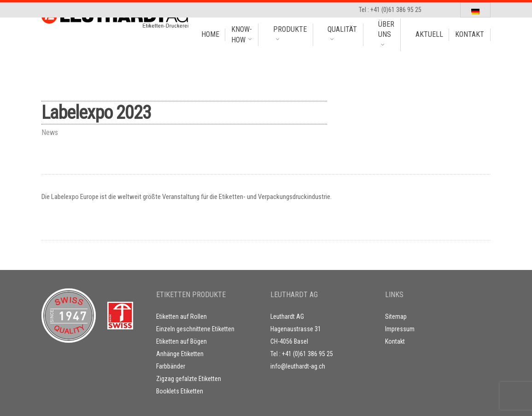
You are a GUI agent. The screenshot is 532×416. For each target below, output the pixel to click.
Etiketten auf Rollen (181, 316)
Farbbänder (171, 366)
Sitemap (396, 316)
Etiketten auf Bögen (181, 341)
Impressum (400, 329)
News (50, 132)
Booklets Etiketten (180, 391)
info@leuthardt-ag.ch (298, 366)
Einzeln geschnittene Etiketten (195, 329)
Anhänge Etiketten (180, 354)
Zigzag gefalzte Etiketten (189, 379)
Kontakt (395, 341)
